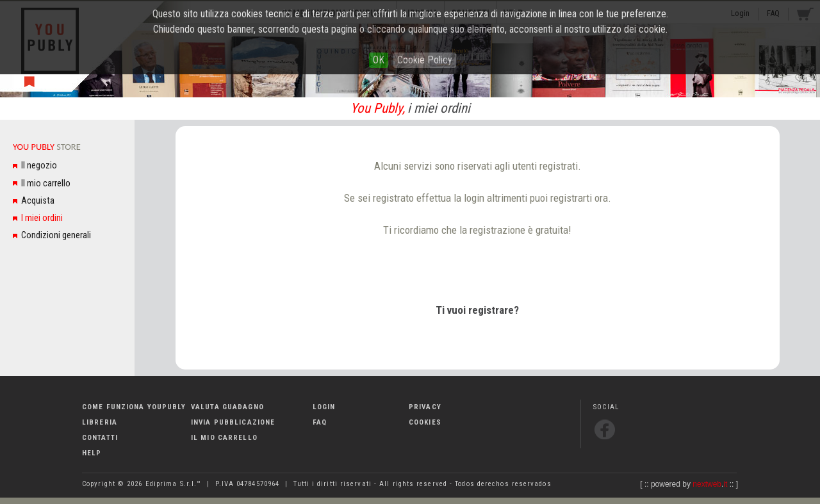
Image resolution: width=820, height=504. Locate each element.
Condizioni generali (56, 235)
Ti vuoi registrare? (477, 310)
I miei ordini (42, 218)
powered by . (689, 484)
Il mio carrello (46, 183)
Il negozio (39, 166)
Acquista (38, 201)
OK (379, 60)
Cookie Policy (425, 60)
